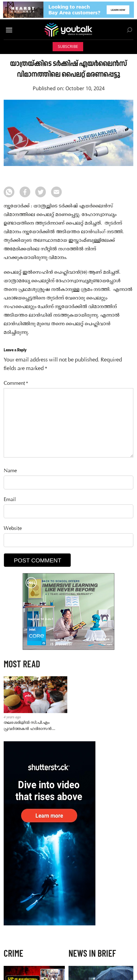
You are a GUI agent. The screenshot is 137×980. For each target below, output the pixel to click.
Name (10, 471)
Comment (16, 384)
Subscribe (68, 46)
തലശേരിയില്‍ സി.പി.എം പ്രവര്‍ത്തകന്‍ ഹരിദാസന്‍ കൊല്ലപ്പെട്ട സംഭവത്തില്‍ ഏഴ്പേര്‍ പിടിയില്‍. (28, 726)
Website (13, 529)
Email (10, 500)
